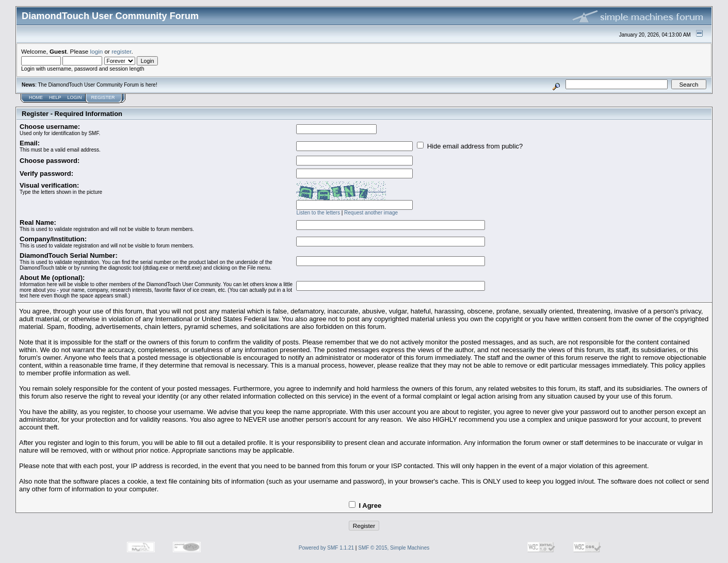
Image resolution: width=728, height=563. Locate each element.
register (121, 51)
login (97, 51)
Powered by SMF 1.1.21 (326, 548)
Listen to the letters (318, 213)
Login (75, 97)
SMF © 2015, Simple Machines (394, 548)
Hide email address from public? (470, 146)
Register (103, 97)
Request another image (371, 213)
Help (55, 97)
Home (36, 97)
